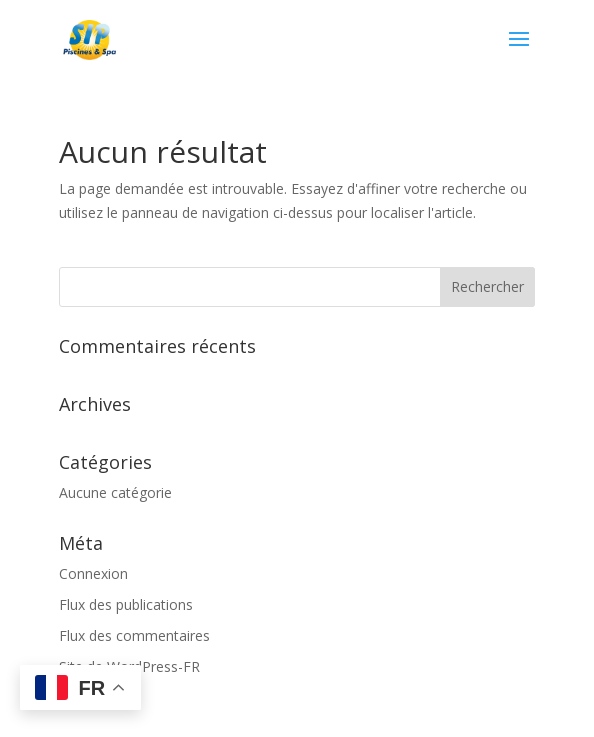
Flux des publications (126, 604)
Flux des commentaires (134, 635)
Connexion (93, 573)
